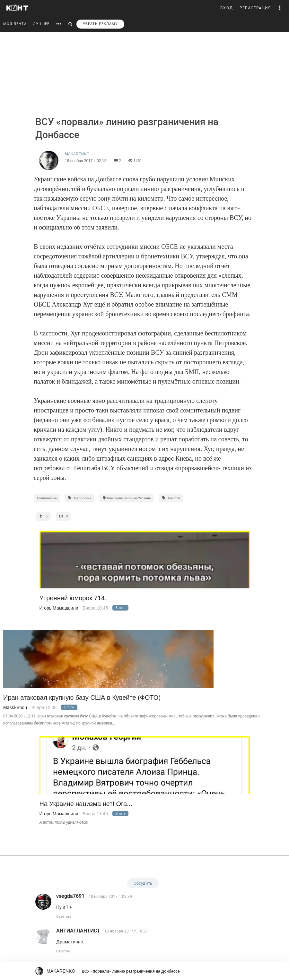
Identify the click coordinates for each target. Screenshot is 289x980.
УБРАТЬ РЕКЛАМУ (100, 24)
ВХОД (227, 8)
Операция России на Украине (127, 498)
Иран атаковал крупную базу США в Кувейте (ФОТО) (82, 698)
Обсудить (143, 883)
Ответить (64, 917)
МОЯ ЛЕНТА (15, 24)
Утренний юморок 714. (73, 598)
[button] (280, 8)
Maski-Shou (15, 707)
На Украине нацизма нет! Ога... (86, 804)
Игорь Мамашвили (59, 608)
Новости (171, 498)
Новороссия (79, 498)
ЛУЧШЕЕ (41, 24)
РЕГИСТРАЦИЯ (255, 8)
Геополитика (47, 498)
